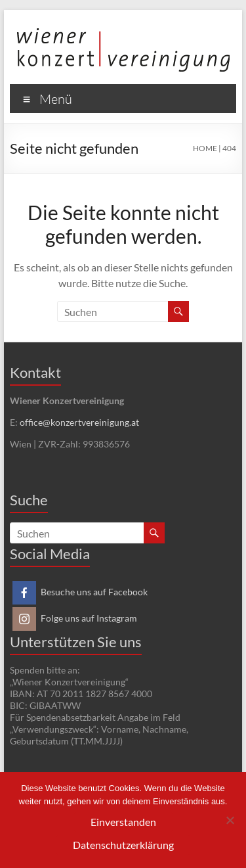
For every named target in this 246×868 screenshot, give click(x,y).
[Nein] (230, 820)
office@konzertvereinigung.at (79, 422)
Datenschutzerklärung (123, 845)
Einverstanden (123, 822)
